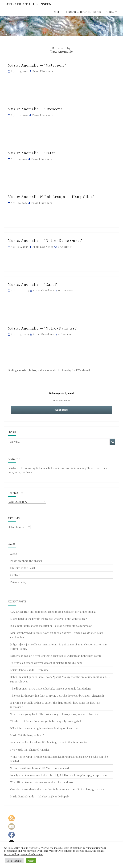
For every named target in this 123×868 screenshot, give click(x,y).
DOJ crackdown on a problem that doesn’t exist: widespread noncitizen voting (56, 656)
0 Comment (65, 247)
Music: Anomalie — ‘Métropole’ (37, 65)
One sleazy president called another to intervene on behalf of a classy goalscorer (58, 789)
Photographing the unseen (84, 12)
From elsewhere (43, 71)
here (106, 468)
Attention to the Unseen (29, 4)
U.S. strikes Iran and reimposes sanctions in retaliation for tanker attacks (53, 612)
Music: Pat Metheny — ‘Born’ (27, 735)
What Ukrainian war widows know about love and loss (42, 782)
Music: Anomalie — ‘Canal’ (33, 284)
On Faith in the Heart (23, 568)
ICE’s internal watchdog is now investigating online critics (44, 728)
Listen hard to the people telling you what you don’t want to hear (49, 619)
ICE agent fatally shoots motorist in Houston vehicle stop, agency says (51, 626)
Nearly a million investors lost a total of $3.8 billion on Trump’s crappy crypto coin (58, 775)
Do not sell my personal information (24, 854)
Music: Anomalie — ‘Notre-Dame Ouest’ (45, 240)
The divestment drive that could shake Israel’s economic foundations (51, 688)
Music (57, 12)
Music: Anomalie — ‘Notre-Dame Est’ (43, 328)
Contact (111, 12)
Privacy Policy (18, 582)
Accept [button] (31, 861)
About (14, 554)
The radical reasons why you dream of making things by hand (46, 663)
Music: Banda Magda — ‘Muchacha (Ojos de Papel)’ (40, 796)
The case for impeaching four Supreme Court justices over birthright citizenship (57, 696)
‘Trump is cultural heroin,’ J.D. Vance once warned (40, 768)
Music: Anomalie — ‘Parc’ (31, 153)
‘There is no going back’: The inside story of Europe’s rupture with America (54, 714)
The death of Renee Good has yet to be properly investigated (46, 721)
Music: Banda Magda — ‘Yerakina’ (30, 670)
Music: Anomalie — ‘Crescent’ (36, 109)
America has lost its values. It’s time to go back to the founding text (49, 742)
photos (32, 370)
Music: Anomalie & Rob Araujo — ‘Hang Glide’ (51, 197)
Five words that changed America (30, 750)
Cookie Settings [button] (14, 861)
